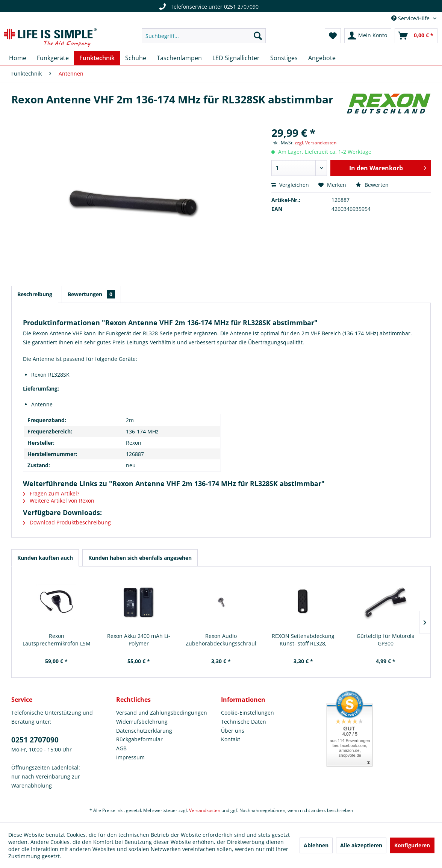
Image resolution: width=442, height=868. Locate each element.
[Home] (18, 58)
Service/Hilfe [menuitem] (411, 18)
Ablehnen (316, 845)
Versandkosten (205, 810)
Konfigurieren (412, 845)
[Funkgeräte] (53, 58)
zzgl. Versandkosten (316, 143)
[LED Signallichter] (236, 58)
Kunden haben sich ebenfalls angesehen (140, 558)
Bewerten (372, 185)
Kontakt (231, 739)
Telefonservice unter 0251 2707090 (208, 7)
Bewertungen (91, 294)
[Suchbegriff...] (204, 36)
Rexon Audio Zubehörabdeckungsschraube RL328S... (221, 640)
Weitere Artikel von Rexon (59, 501)
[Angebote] (322, 58)
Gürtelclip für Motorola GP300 (386, 640)
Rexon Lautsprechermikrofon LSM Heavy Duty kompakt (57, 640)
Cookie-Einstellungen (247, 713)
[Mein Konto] (368, 36)
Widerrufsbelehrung (142, 722)
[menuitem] (204, 36)
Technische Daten (244, 722)
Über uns (233, 731)
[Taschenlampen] (179, 58)
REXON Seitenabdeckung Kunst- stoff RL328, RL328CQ (303, 640)
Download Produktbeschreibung (67, 522)
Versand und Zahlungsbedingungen (162, 713)
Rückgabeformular (139, 739)
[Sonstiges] (284, 58)
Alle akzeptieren (361, 845)
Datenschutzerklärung (144, 731)
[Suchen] (258, 36)
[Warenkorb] (416, 36)
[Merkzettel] (333, 36)
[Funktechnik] (97, 58)
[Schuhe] (136, 58)
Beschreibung (35, 294)
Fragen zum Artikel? (51, 493)
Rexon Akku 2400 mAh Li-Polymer (139, 640)
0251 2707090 (35, 740)
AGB (121, 748)
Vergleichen (290, 185)
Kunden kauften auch (45, 558)
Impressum (130, 757)
